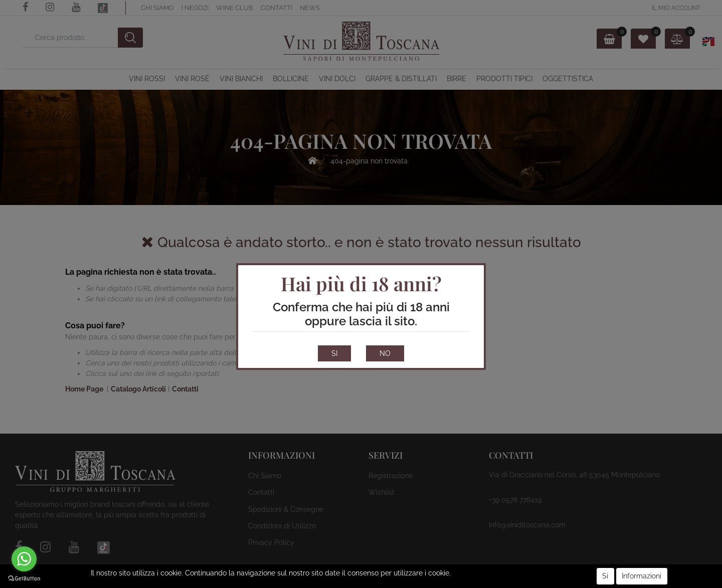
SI (334, 353)
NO (385, 353)
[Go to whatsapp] (24, 559)
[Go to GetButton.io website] (24, 578)
